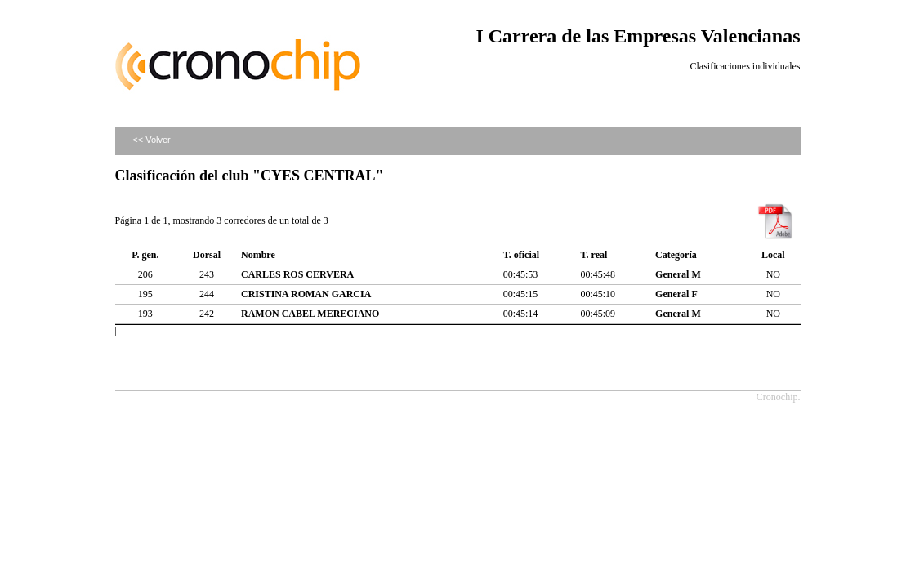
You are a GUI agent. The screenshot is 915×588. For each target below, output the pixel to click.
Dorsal (207, 255)
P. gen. (145, 255)
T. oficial (521, 255)
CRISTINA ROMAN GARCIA (306, 294)
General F (676, 294)
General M (678, 274)
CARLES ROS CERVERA (297, 274)
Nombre (258, 255)
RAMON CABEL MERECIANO (310, 314)
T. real (594, 255)
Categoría (676, 255)
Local (773, 255)
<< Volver (151, 140)
